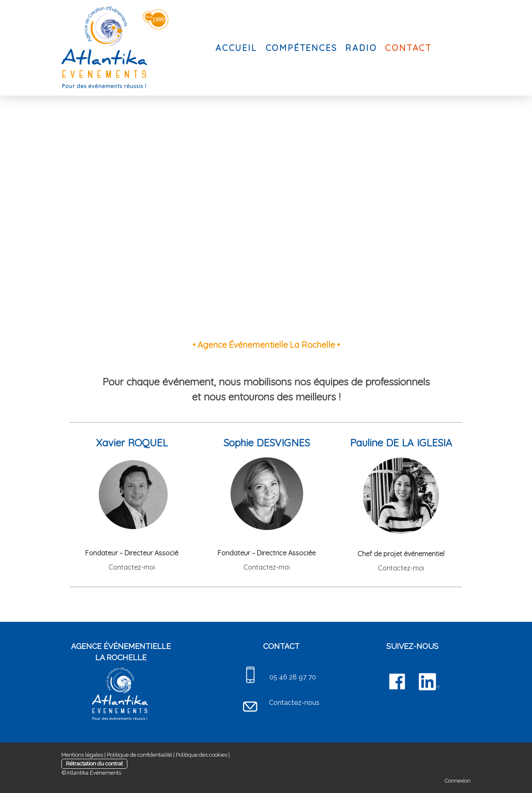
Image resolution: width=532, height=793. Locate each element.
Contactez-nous (294, 703)
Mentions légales (82, 755)
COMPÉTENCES (301, 48)
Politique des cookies (201, 755)
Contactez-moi (132, 567)
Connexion (458, 781)
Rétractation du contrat (94, 764)
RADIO (361, 48)
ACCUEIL (236, 48)
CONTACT (408, 48)
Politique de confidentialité (139, 755)
